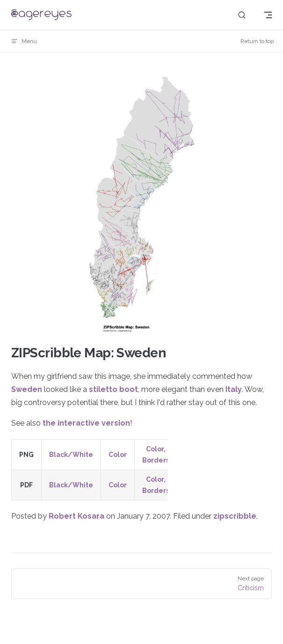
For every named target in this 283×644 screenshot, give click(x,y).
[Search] (242, 15)
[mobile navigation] (268, 15)
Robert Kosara (76, 516)
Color (118, 455)
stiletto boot (113, 389)
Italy (234, 389)
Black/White (71, 455)
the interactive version (86, 423)
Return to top (257, 41)
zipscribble (235, 516)
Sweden (27, 389)
